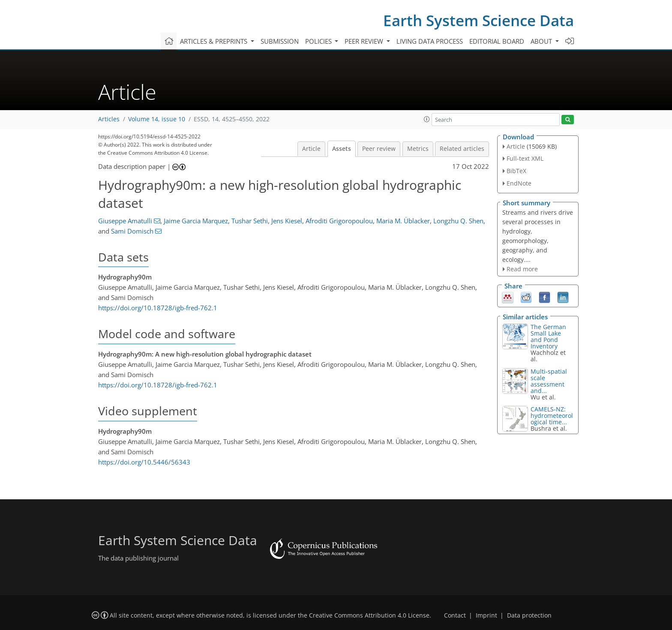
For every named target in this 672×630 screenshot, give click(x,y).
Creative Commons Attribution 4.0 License (369, 615)
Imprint (486, 615)
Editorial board (497, 41)
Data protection (529, 615)
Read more (522, 269)
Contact (455, 615)
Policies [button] (319, 41)
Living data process (430, 41)
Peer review (379, 149)
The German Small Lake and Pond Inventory (548, 336)
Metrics (418, 149)
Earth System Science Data (478, 20)
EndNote (519, 183)
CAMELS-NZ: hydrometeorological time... (552, 415)
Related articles (462, 149)
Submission (280, 41)
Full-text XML (525, 158)
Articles (109, 119)
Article (311, 149)
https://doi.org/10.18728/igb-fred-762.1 (158, 308)
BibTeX (516, 171)
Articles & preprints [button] (214, 41)
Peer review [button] (365, 41)
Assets (342, 149)
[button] (427, 119)
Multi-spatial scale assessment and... (549, 381)
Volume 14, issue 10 (157, 119)
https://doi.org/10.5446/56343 (144, 462)
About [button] (542, 41)
